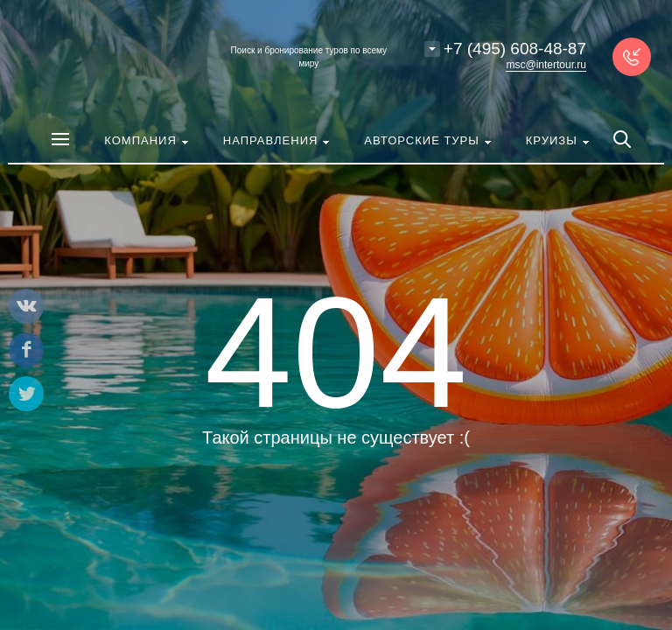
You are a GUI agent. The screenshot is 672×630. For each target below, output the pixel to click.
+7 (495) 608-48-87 (515, 49)
